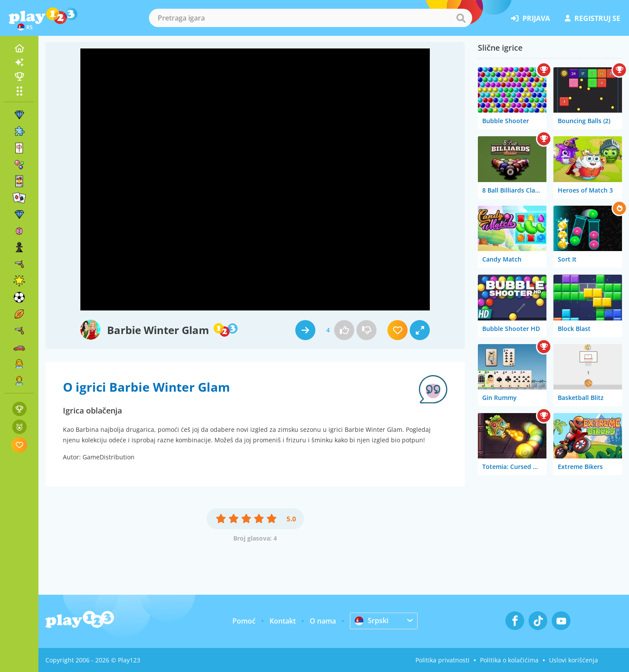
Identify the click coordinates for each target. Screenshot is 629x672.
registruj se (593, 18)
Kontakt (283, 621)
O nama (323, 621)
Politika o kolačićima (509, 660)
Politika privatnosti (442, 660)
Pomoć (244, 621)
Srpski (372, 620)
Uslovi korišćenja (574, 660)
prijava (531, 18)
